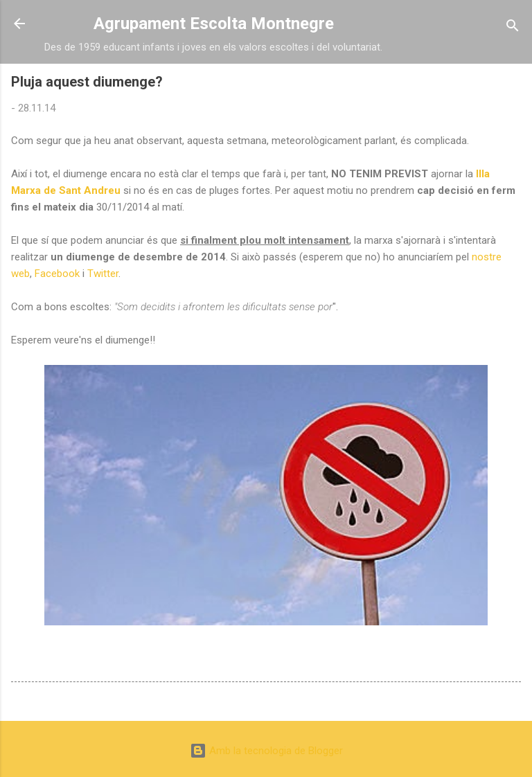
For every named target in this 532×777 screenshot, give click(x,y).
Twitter (103, 274)
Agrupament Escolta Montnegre (214, 24)
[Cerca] (513, 28)
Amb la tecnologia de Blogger (266, 751)
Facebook (57, 274)
